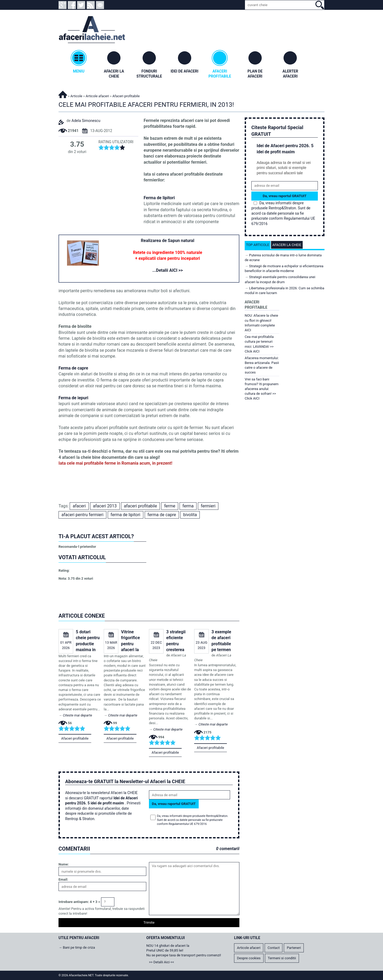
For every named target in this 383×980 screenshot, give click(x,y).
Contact (274, 948)
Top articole (258, 245)
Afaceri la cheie (287, 245)
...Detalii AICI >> (168, 270)
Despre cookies (249, 958)
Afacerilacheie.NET (63, 94)
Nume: (64, 864)
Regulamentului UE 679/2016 (188, 824)
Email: (63, 879)
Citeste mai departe (77, 715)
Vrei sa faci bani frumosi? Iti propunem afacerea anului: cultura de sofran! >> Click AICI (262, 389)
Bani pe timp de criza (79, 947)
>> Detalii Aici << (161, 962)
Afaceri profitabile (75, 738)
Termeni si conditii (282, 958)
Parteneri (294, 948)
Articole (76, 96)
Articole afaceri (97, 96)
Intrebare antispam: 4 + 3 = (79, 902)
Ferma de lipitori (159, 198)
